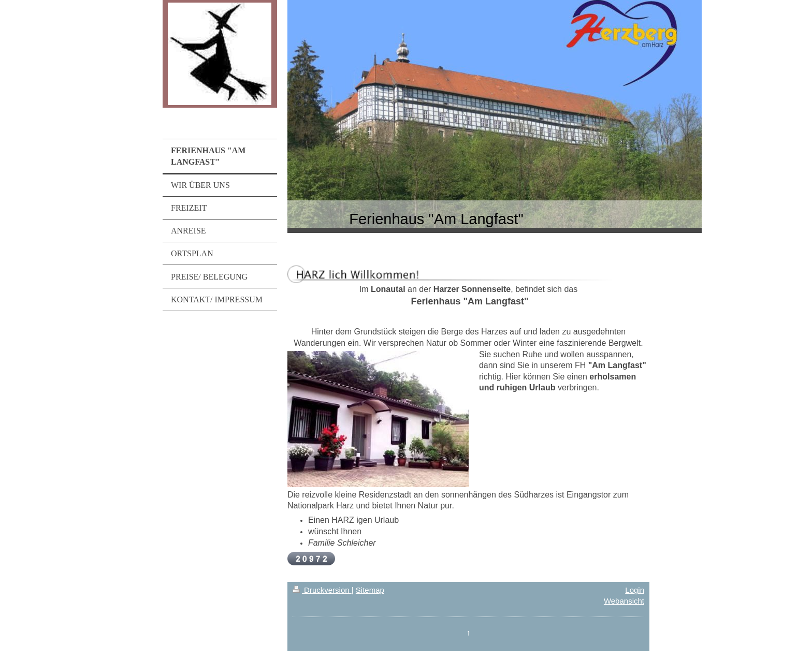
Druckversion (322, 590)
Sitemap (370, 590)
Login (635, 590)
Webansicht (624, 601)
